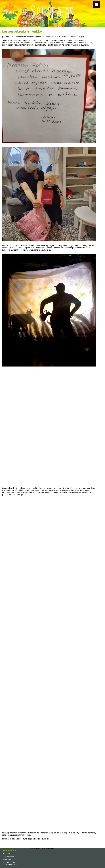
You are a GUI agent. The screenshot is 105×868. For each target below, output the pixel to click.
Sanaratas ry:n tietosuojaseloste (10, 864)
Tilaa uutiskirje (9, 860)
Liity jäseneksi (9, 857)
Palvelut (6, 853)
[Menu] (97, 4)
